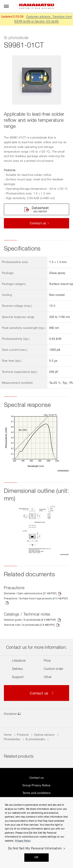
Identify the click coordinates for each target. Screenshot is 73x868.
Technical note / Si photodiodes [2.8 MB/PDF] (29, 625)
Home (8, 735)
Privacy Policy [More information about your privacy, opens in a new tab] (23, 841)
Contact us (36, 778)
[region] (36, 833)
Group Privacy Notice (36, 786)
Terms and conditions (36, 793)
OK (36, 857)
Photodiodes (12, 739)
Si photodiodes (35, 739)
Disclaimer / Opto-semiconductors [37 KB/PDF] (30, 594)
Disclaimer (10, 714)
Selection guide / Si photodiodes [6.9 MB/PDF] (30, 620)
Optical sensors (44, 735)
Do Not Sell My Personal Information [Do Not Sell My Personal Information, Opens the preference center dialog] (35, 849)
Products (23, 735)
